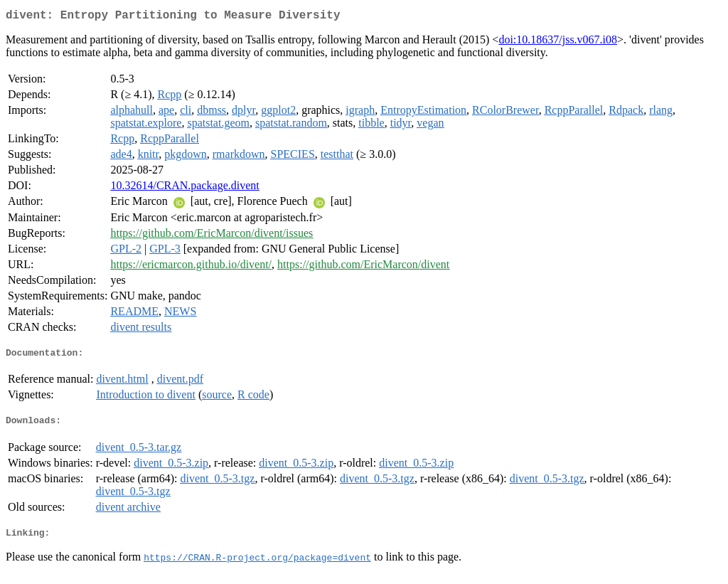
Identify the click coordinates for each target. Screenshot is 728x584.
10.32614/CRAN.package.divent (184, 188)
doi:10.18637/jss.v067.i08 (558, 42)
